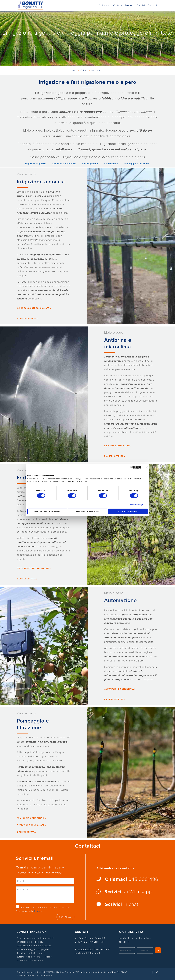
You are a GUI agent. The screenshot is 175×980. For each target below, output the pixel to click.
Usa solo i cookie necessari (47, 511)
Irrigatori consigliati (118, 446)
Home (74, 70)
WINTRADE (122, 972)
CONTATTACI (65, 917)
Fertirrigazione (90, 164)
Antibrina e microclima (64, 164)
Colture (84, 70)
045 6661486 (85, 949)
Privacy (38, 911)
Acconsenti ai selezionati (88, 511)
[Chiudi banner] (147, 468)
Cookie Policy (45, 975)
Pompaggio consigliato (31, 818)
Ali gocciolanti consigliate (34, 308)
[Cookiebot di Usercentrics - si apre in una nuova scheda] (129, 468)
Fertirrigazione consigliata (34, 568)
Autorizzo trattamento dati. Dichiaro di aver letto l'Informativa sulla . (43, 909)
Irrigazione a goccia (36, 164)
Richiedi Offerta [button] (27, 319)
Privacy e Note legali (27, 975)
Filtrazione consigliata (31, 825)
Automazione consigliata (120, 689)
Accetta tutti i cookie (128, 511)
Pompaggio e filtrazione (137, 164)
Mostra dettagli (137, 504)
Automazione (111, 164)
